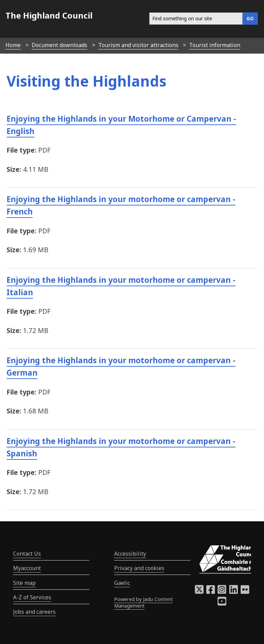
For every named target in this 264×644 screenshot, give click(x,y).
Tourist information (215, 45)
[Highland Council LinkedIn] (234, 591)
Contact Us (27, 554)
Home (13, 45)
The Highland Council (49, 15)
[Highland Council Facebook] (211, 591)
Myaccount (27, 568)
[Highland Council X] (199, 591)
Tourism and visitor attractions (138, 45)
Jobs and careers (34, 612)
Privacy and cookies (139, 568)
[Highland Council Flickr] (245, 591)
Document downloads (59, 45)
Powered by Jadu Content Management (144, 602)
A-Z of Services (32, 597)
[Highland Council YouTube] (222, 603)
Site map (24, 583)
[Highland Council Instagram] (222, 591)
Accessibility (130, 554)
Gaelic (122, 583)
